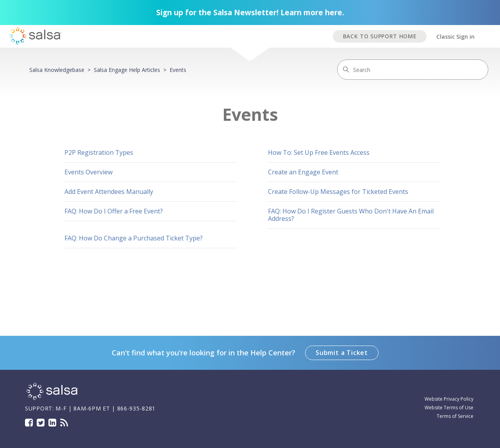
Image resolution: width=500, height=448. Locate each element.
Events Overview (88, 172)
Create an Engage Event (303, 172)
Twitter (41, 423)
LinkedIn (52, 423)
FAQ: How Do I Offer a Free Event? (114, 211)
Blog (64, 423)
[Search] (413, 70)
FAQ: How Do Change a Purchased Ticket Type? (134, 238)
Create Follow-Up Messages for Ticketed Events (338, 192)
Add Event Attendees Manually (109, 192)
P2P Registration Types (99, 152)
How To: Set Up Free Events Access (319, 152)
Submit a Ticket (342, 353)
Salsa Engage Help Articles (127, 70)
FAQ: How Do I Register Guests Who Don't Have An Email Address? (351, 215)
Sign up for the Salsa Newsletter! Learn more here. (250, 13)
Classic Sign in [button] (455, 37)
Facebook (29, 423)
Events (178, 70)
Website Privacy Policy (449, 399)
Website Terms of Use (449, 408)
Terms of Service (455, 416)
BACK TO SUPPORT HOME (380, 36)
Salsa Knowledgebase (57, 70)
